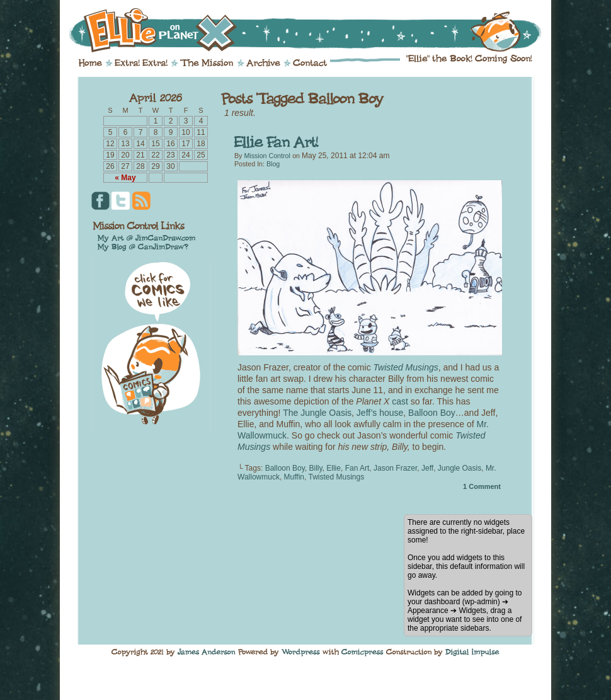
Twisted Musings (337, 477)
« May (125, 178)
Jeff (427, 468)
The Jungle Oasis (317, 413)
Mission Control (267, 156)
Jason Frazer (395, 468)
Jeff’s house (380, 413)
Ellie (334, 468)
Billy (315, 468)
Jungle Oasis (460, 468)
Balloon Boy (432, 413)
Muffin (294, 477)
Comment (482, 486)
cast (400, 401)
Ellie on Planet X (314, 30)
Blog (273, 164)
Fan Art (357, 468)
